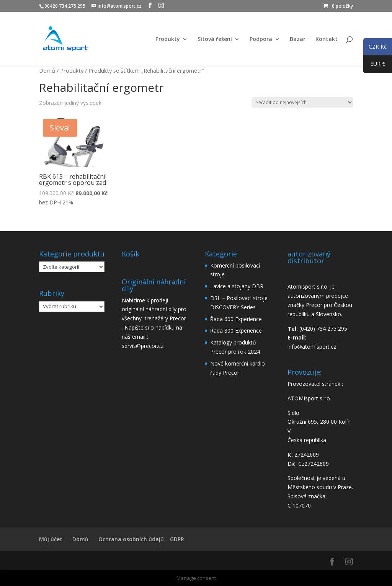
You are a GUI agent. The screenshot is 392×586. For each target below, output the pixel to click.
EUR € (374, 65)
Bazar (298, 39)
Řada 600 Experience (236, 319)
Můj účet (51, 539)
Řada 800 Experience (236, 331)
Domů (47, 70)
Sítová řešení (215, 39)
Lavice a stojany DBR (237, 286)
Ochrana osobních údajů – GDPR (141, 539)
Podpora (261, 39)
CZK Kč (375, 48)
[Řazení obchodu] (302, 102)
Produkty (168, 39)
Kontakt (327, 39)
